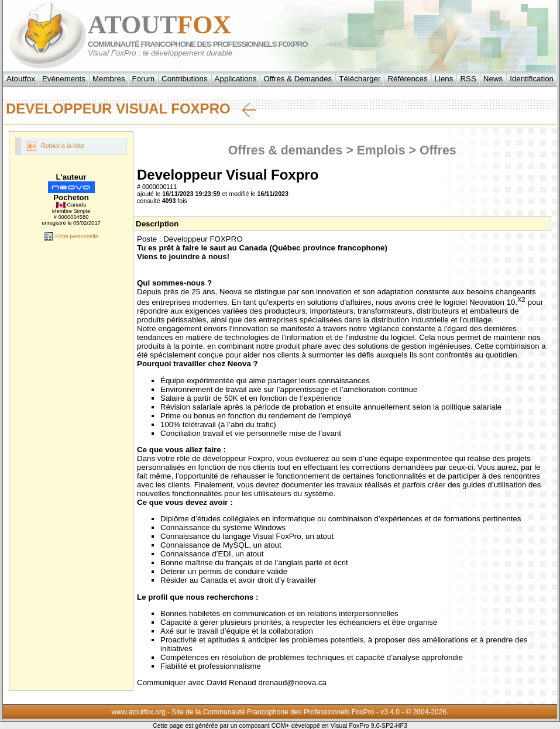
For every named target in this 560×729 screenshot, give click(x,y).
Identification (532, 79)
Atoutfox (21, 79)
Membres (109, 79)
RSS (468, 79)
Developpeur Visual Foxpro (131, 109)
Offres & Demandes (298, 79)
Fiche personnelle (71, 236)
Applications (236, 79)
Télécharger (360, 79)
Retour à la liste (56, 146)
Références (407, 79)
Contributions (185, 79)
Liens (444, 79)
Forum (144, 79)
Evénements (64, 79)
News (493, 79)
